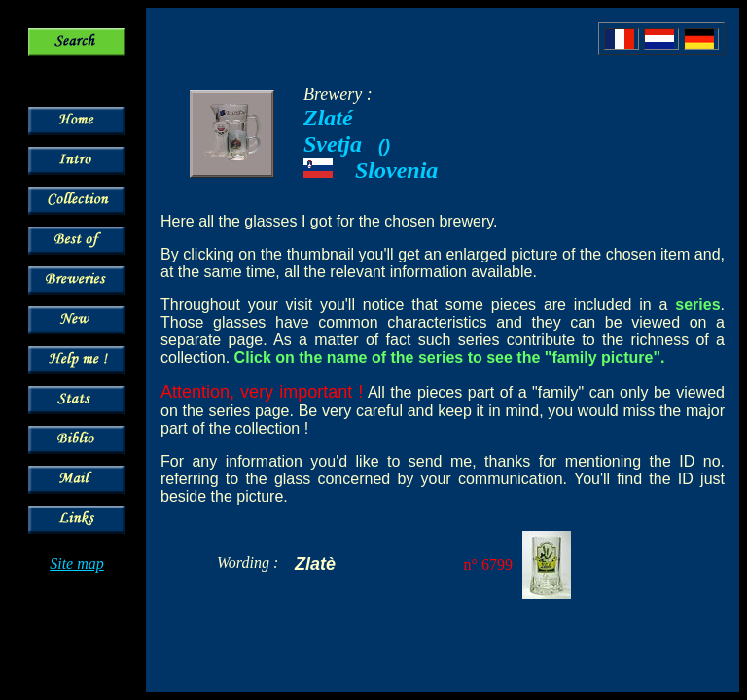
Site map (77, 563)
